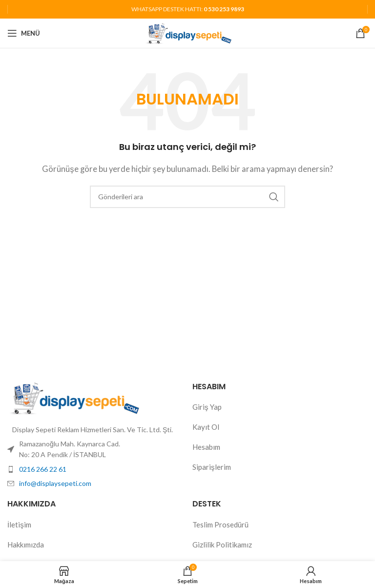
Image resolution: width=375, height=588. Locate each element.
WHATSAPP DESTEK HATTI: (188, 9)
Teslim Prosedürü (220, 525)
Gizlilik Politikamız (222, 545)
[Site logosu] (188, 32)
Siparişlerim (212, 467)
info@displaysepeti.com (55, 483)
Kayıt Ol (206, 427)
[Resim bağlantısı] (73, 397)
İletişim (19, 525)
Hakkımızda (26, 545)
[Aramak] (187, 197)
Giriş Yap (207, 407)
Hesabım (206, 447)
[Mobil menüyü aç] (24, 33)
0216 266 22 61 (43, 469)
